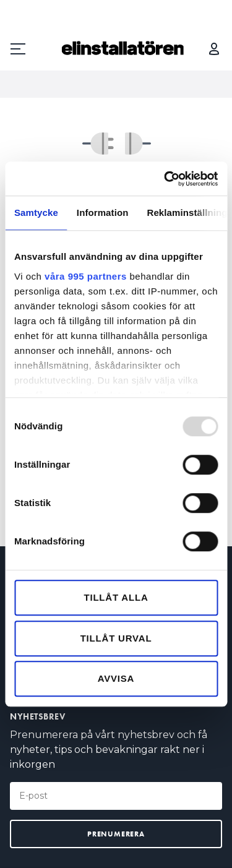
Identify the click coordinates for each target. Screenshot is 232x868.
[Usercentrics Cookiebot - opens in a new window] (165, 179)
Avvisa (116, 678)
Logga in (214, 49)
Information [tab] (103, 213)
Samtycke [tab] (36, 213)
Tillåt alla (116, 597)
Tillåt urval (116, 638)
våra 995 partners (86, 276)
